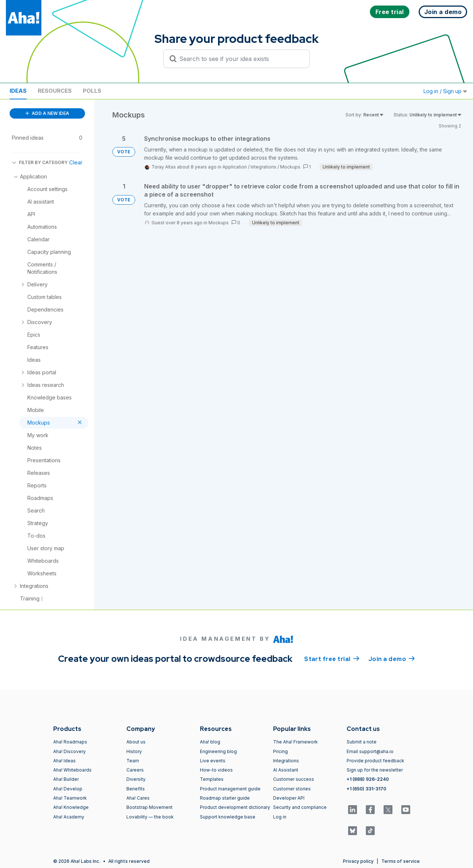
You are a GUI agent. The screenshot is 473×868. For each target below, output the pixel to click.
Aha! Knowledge (71, 807)
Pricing (280, 751)
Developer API (289, 798)
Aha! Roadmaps (70, 742)
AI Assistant (286, 770)
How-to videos (216, 770)
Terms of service (401, 861)
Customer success (294, 779)
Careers (135, 770)
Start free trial (332, 658)
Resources (55, 91)
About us (136, 742)
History (134, 751)
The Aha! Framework (295, 742)
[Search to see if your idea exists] (240, 59)
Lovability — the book (150, 817)
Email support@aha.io (370, 751)
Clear (76, 162)
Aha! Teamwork (70, 798)
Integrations (263, 167)
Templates (212, 779)
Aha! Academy (69, 817)
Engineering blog (218, 751)
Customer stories (292, 789)
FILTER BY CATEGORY (40, 162)
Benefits (136, 789)
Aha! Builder (66, 779)
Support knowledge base (228, 817)
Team (133, 761)
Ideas (18, 91)
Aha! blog (210, 742)
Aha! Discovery (69, 751)
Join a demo (392, 658)
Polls (92, 91)
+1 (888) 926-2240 (368, 779)
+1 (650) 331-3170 (366, 789)
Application (235, 167)
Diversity (136, 779)
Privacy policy (358, 861)
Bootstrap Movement (149, 807)
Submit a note (362, 742)
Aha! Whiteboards (72, 770)
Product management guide (230, 789)
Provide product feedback (375, 761)
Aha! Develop (68, 789)
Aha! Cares (138, 798)
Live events (213, 761)
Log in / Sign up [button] (445, 91)
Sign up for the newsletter (375, 770)
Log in (280, 817)
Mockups (290, 167)
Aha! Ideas (64, 761)
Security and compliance (300, 807)
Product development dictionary (235, 807)
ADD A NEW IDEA (47, 113)
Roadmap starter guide (225, 798)
